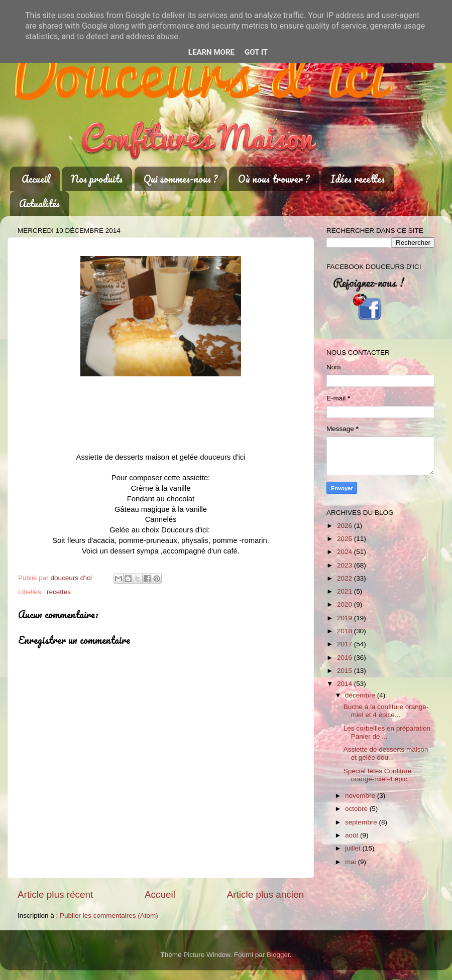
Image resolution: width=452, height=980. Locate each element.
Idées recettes (358, 179)
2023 (346, 565)
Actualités (39, 203)
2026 (346, 526)
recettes (59, 592)
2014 (346, 684)
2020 (346, 604)
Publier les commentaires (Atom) (109, 916)
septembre (362, 822)
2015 (346, 671)
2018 (346, 631)
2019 (346, 618)
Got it (256, 52)
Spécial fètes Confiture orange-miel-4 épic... (378, 775)
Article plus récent (55, 894)
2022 (346, 578)
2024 (346, 552)
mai (352, 862)
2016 (346, 658)
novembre (361, 796)
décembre (361, 695)
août (353, 835)
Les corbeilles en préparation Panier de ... (387, 732)
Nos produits (97, 179)
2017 (346, 644)
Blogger (278, 955)
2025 (346, 539)
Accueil (36, 179)
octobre (357, 809)
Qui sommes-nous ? (181, 179)
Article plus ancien (265, 894)
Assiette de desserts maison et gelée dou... (386, 753)
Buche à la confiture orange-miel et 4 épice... (386, 711)
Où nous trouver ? (274, 179)
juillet (354, 848)
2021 (346, 591)
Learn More (211, 52)
